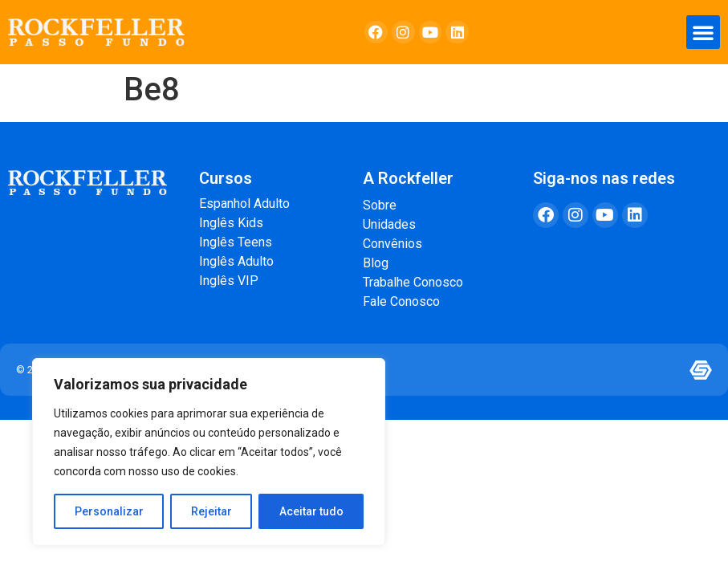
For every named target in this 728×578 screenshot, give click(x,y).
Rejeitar (211, 511)
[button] (703, 32)
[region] (209, 452)
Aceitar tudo (311, 511)
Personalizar (109, 511)
